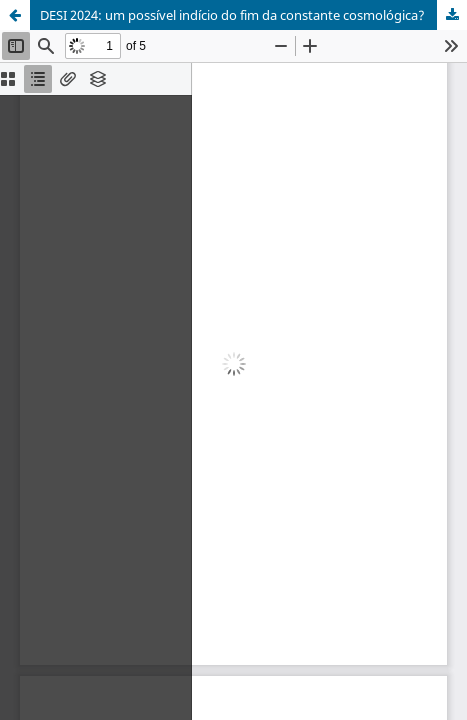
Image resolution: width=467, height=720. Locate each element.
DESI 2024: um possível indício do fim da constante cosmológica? (232, 15)
